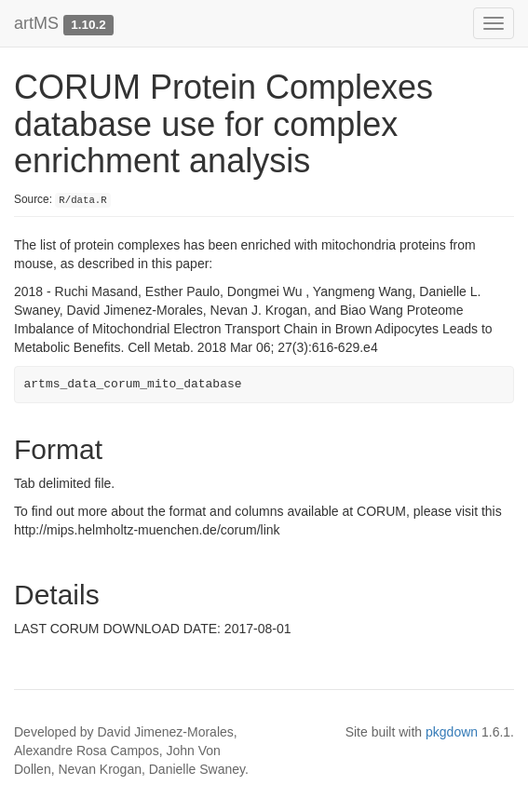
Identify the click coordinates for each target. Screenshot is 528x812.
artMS (36, 23)
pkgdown (452, 732)
